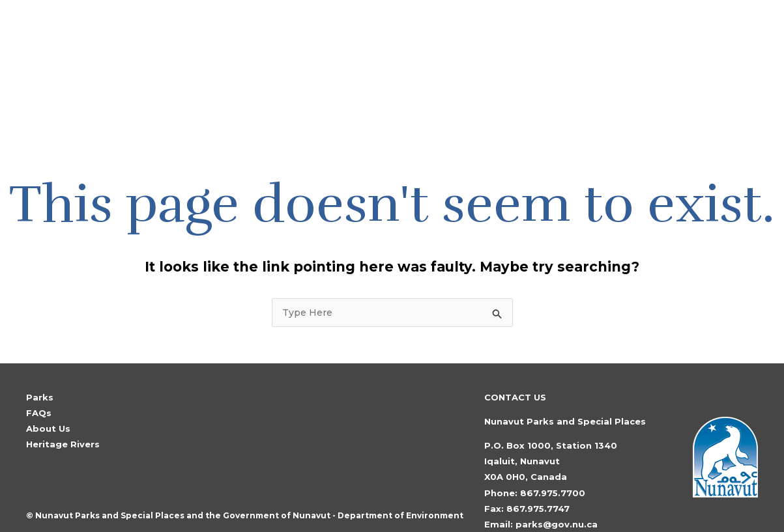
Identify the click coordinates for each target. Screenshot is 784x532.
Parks (40, 349)
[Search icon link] (706, 43)
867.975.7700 (553, 445)
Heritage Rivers (63, 396)
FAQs (39, 365)
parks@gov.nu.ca (557, 476)
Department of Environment (400, 467)
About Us (48, 380)
